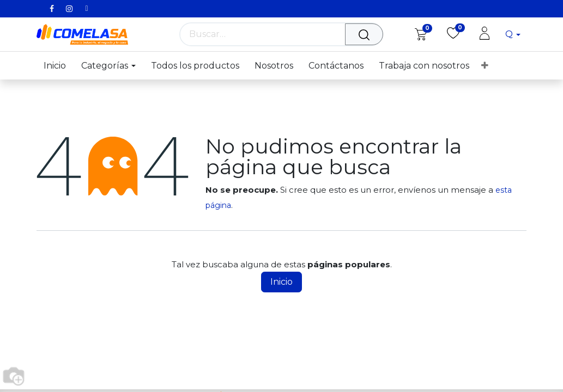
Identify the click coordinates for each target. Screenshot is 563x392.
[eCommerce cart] (420, 34)
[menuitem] (59, 66)
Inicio (282, 282)
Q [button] (510, 34)
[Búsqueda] (367, 34)
